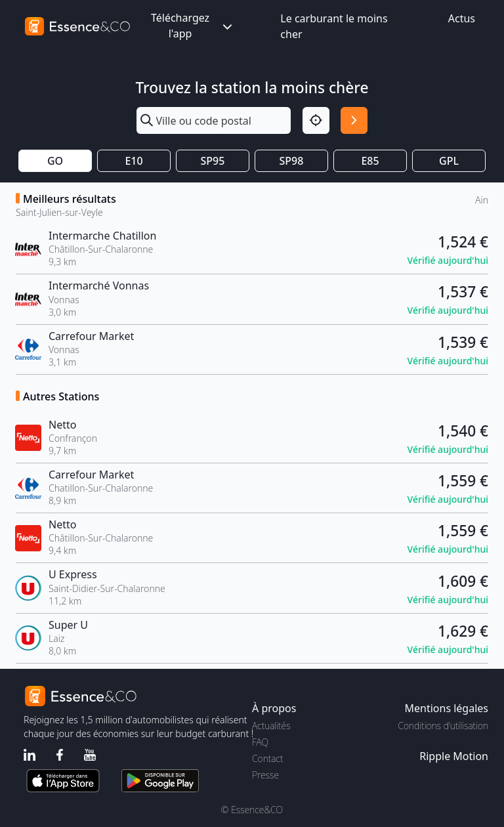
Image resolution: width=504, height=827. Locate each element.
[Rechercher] (354, 120)
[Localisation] (316, 120)
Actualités (271, 726)
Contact (267, 758)
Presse (265, 775)
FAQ (260, 742)
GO (55, 161)
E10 (134, 161)
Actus (462, 18)
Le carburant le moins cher (334, 26)
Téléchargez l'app (193, 26)
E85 (370, 161)
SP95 (213, 161)
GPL (449, 161)
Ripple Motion (454, 756)
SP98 (292, 161)
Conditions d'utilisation (443, 726)
